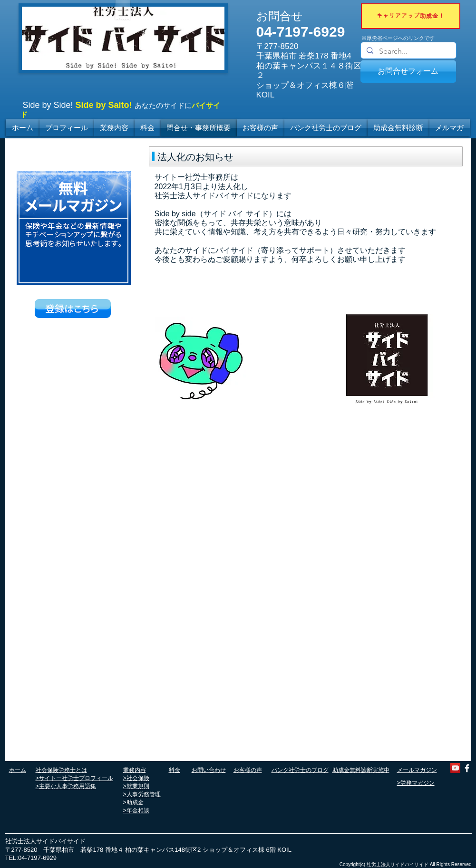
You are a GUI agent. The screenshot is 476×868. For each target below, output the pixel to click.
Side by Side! (48, 105)
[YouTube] (455, 768)
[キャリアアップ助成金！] (411, 16)
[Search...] (408, 51)
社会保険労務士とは (61, 770)
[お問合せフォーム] (408, 72)
